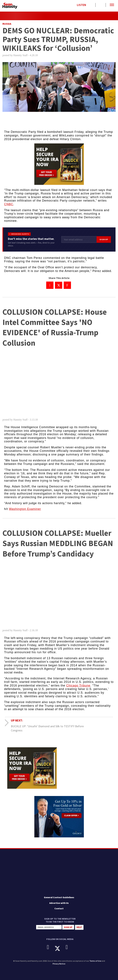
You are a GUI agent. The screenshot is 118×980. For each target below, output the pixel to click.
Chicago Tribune (78, 686)
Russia (7, 24)
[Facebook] (50, 947)
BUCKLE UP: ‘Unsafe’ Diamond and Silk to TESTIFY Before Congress (47, 728)
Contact (59, 908)
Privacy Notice (59, 964)
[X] (60, 948)
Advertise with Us (59, 903)
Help (79, 927)
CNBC (9, 204)
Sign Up (104, 239)
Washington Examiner (25, 509)
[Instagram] (69, 947)
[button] (112, 5)
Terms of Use (95, 961)
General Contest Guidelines (59, 897)
